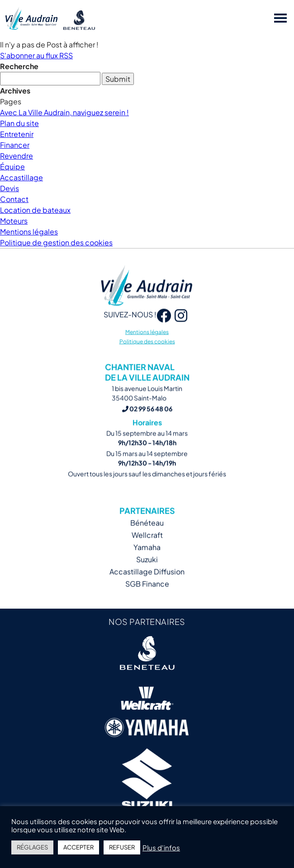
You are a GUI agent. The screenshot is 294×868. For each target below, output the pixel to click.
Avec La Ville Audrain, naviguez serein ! (64, 112)
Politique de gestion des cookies (56, 242)
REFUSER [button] (122, 847)
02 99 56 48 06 (147, 417)
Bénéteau (147, 531)
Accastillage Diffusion (147, 580)
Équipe (12, 167)
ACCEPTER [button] (78, 847)
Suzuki (147, 568)
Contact (14, 199)
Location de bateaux (35, 210)
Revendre (17, 156)
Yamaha (147, 556)
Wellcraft (147, 543)
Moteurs (14, 221)
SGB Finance (147, 592)
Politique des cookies (147, 350)
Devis (9, 188)
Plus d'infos (161, 848)
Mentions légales (29, 232)
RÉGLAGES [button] (32, 847)
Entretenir (17, 134)
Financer (15, 145)
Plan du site (19, 123)
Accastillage (21, 177)
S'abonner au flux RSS (36, 55)
